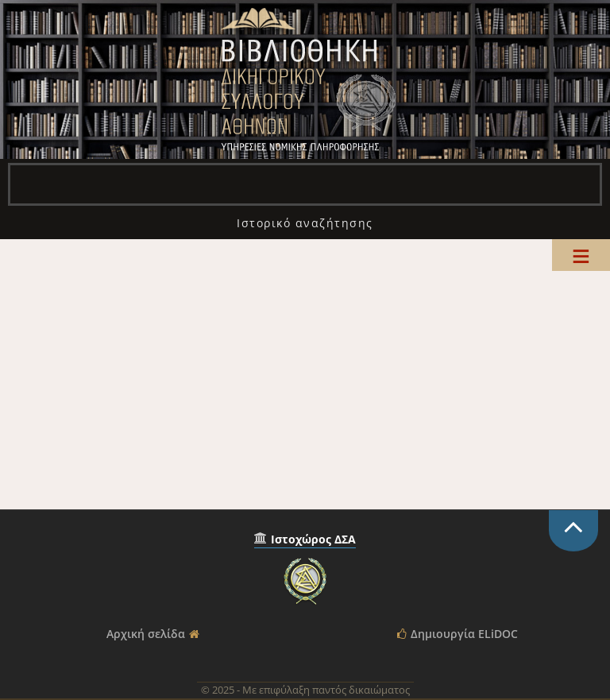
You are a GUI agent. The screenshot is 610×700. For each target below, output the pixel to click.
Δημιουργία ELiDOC (464, 634)
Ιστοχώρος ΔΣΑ (313, 539)
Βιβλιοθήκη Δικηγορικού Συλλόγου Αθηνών (305, 79)
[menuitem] (305, 223)
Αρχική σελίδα (146, 634)
